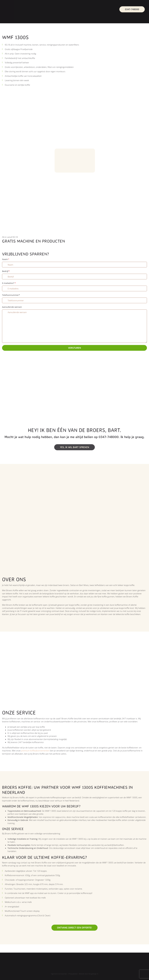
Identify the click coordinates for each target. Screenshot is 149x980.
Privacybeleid (73, 974)
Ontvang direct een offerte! (74, 928)
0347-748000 (132, 9)
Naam (6, 259)
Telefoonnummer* (11, 295)
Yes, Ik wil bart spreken (74, 447)
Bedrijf (6, 271)
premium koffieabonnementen (35, 751)
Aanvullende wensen (12, 307)
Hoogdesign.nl (93, 974)
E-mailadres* (9, 283)
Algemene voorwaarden (59, 974)
